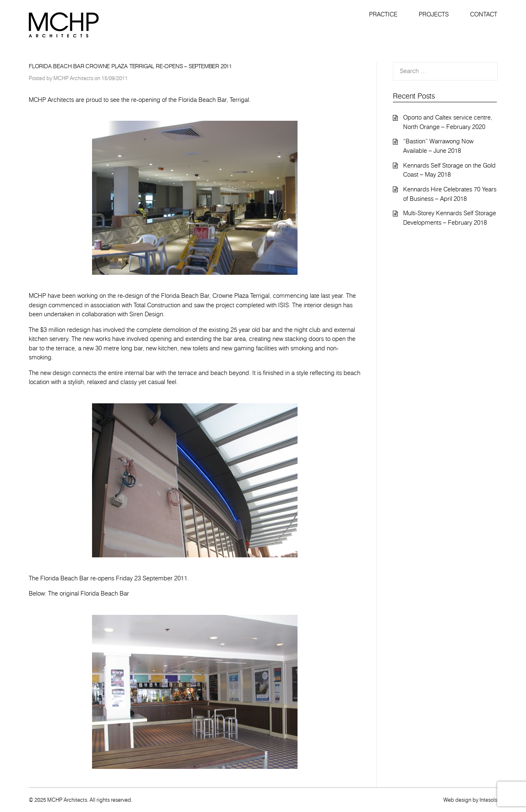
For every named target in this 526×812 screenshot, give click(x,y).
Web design (457, 800)
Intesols (488, 800)
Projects (434, 14)
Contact (484, 14)
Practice (383, 14)
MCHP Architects (73, 78)
